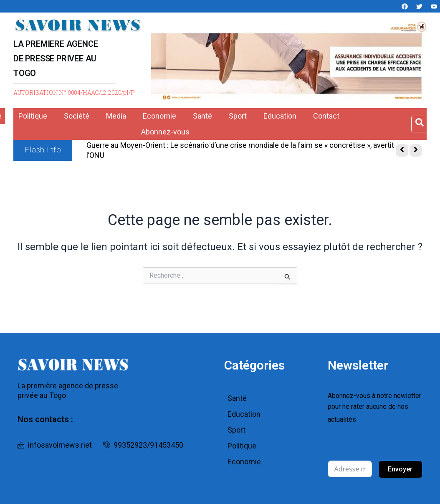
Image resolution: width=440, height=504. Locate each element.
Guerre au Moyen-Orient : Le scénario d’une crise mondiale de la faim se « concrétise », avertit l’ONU (240, 150)
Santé (202, 116)
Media (116, 116)
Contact (326, 116)
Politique (33, 116)
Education (280, 116)
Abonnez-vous (165, 132)
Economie (159, 116)
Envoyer (400, 462)
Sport (238, 116)
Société (77, 116)
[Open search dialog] (420, 124)
